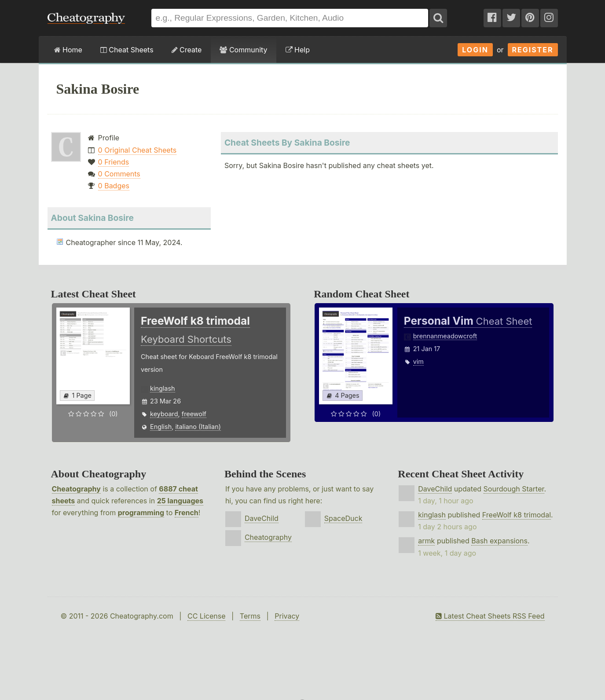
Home (68, 50)
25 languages (180, 501)
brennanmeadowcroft (445, 336)
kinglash (162, 388)
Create (187, 50)
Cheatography (76, 489)
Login (475, 50)
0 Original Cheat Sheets (137, 150)
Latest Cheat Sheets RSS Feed (490, 616)
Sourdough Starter (514, 489)
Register (533, 50)
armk (426, 541)
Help (298, 50)
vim (418, 361)
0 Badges (114, 186)
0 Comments (119, 174)
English (161, 427)
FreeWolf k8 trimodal (517, 515)
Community (243, 50)
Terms (250, 616)
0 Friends (114, 162)
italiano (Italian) (198, 427)
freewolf (194, 414)
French (187, 513)
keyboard (164, 414)
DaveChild (262, 518)
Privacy (287, 616)
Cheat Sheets (127, 50)
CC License (207, 616)
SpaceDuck (343, 518)
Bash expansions (499, 541)
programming (141, 513)
